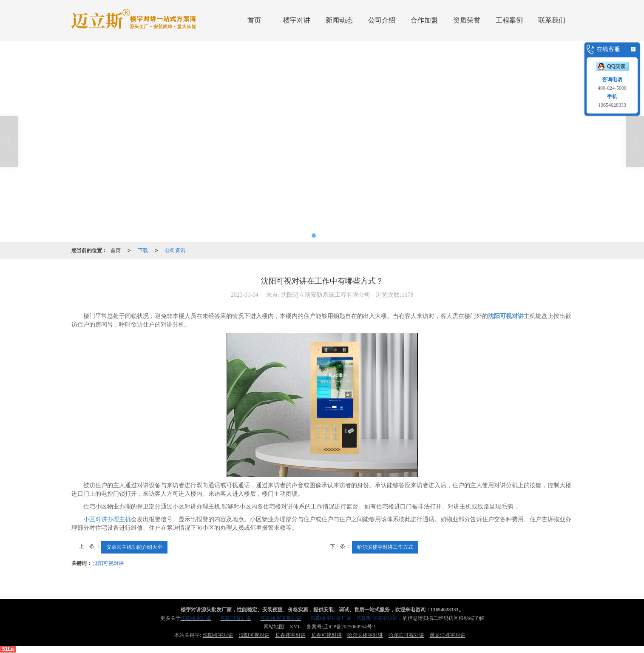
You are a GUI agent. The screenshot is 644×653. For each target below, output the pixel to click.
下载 (143, 250)
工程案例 (509, 20)
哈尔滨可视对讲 (406, 635)
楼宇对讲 (297, 20)
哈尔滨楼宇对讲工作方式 (385, 547)
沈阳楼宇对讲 (218, 635)
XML (295, 627)
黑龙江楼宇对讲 (448, 635)
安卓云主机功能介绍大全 (134, 547)
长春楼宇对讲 (290, 635)
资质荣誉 (467, 20)
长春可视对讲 (326, 635)
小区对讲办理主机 (107, 519)
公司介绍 (382, 20)
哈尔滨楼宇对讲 (365, 635)
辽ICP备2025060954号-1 (350, 627)
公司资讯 (175, 250)
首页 (254, 20)
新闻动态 (339, 20)
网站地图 (274, 627)
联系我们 (552, 20)
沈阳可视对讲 (108, 563)
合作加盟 (424, 20)
